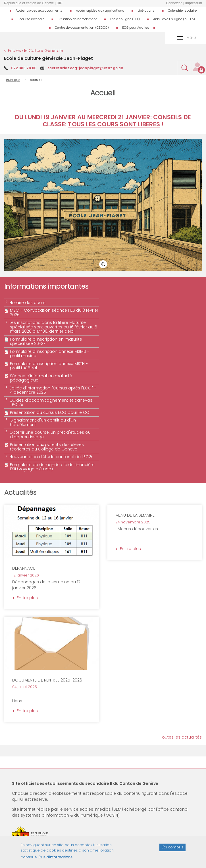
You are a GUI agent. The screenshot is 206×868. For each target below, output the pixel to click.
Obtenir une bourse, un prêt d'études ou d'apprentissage (50, 434)
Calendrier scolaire (182, 11)
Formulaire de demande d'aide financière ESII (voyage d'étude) (52, 467)
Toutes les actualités (181, 737)
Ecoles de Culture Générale (36, 51)
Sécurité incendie (31, 19)
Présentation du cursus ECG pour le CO (50, 412)
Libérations (146, 11)
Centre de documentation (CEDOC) (82, 28)
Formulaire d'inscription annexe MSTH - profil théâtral (49, 366)
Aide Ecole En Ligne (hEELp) (174, 19)
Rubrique (13, 80)
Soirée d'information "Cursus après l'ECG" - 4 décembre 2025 (53, 390)
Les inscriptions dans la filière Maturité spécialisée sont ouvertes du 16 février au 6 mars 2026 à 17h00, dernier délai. (54, 327)
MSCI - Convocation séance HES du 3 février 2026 (54, 312)
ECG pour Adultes (136, 28)
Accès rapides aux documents (39, 11)
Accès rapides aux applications (100, 11)
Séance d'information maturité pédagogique (41, 378)
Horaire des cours (28, 303)
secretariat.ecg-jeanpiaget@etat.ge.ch (85, 68)
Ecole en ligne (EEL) (125, 19)
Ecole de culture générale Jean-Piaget (48, 58)
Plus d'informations (55, 860)
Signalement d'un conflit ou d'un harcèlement (43, 422)
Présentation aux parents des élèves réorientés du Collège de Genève (47, 447)
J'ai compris (172, 850)
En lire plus (80, 516)
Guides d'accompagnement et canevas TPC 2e (51, 402)
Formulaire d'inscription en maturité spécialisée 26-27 (46, 341)
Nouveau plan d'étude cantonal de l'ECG (51, 457)
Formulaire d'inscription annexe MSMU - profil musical (50, 354)
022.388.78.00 (24, 68)
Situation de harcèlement (77, 19)
